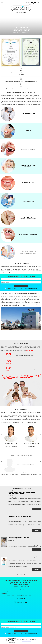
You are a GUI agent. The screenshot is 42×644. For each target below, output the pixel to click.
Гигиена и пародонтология (28, 148)
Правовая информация (26, 641)
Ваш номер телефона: (5, 282)
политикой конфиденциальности (30, 289)
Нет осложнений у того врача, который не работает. (24, 557)
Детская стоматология (28, 252)
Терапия (28, 131)
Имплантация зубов (28, 183)
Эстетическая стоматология (28, 235)
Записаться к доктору (21, 286)
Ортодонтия (28, 217)
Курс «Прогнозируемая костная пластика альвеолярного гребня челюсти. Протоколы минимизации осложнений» (22, 492)
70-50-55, (29, 583)
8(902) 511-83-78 (21, 585)
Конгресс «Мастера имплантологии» (20, 516)
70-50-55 (38, 3)
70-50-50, (30, 3)
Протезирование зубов (28, 165)
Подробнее (36, 509)
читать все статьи (21, 574)
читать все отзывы (21, 484)
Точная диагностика (28, 113)
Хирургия (28, 200)
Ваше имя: (3, 279)
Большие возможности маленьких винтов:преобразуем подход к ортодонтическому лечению (24, 539)
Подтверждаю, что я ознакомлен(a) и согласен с (22, 289)
